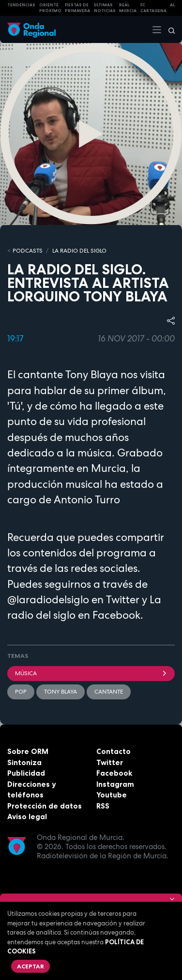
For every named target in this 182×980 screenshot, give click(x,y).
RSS (103, 806)
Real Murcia (128, 8)
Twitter (110, 762)
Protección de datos (45, 806)
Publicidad (26, 773)
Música (91, 673)
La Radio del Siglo (79, 251)
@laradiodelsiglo (48, 599)
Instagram (115, 784)
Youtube (112, 795)
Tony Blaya (61, 692)
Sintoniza (24, 762)
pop (21, 692)
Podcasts (28, 251)
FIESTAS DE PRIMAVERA (77, 8)
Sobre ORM (28, 751)
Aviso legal (27, 817)
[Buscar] (168, 29)
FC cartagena (153, 8)
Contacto (114, 751)
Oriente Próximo (50, 8)
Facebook (114, 773)
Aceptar (30, 966)
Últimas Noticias (105, 8)
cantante (109, 692)
